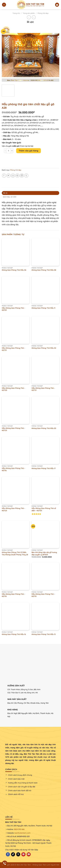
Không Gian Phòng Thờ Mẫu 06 (14, 270)
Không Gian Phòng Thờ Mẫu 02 (44, 348)
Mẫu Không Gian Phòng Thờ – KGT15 (43, 595)
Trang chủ (16, 13)
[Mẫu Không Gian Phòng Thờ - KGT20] (16, 370)
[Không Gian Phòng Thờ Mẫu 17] (45, 450)
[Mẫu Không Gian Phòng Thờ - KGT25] (16, 410)
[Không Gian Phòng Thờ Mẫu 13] (45, 616)
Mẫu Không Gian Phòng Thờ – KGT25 (13, 429)
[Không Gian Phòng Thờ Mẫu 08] (45, 252)
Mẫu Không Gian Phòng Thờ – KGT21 (43, 389)
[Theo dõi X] (18, 854)
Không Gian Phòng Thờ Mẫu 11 (43, 308)
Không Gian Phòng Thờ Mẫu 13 (44, 634)
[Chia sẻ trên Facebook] (4, 176)
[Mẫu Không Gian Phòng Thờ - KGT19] (16, 330)
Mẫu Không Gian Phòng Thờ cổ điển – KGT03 (44, 509)
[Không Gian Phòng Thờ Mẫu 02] (45, 330)
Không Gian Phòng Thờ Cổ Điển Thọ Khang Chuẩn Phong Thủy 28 (15, 553)
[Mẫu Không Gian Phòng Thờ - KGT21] (45, 370)
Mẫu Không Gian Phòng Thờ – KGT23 (13, 509)
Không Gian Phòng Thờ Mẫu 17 (44, 468)
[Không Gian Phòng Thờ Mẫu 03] (45, 410)
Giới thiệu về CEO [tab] (10, 197)
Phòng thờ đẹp (43, 13)
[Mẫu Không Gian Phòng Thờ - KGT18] (16, 576)
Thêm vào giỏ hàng (29, 151)
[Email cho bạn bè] (13, 176)
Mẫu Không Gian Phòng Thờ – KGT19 (13, 349)
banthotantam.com (23, 833)
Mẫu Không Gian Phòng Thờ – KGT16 (13, 469)
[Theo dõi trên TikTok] (13, 854)
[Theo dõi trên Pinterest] (23, 854)
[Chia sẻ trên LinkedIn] (22, 176)
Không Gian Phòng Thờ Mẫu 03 (44, 428)
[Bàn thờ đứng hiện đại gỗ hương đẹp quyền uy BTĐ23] (45, 534)
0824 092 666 (19, 829)
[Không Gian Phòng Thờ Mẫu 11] (45, 290)
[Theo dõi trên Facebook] (8, 854)
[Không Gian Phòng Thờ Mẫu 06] (16, 252)
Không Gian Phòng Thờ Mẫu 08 (44, 270)
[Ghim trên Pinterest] (17, 176)
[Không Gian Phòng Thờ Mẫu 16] (16, 616)
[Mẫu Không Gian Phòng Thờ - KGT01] (16, 290)
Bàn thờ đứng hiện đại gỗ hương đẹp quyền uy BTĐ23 (44, 553)
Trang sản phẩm (29, 13)
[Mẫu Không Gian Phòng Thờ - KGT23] (16, 490)
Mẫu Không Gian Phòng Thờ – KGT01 (13, 309)
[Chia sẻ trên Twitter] (9, 176)
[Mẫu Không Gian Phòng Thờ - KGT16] (16, 450)
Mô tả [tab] (5, 193)
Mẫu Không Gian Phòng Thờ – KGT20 (13, 389)
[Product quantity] (9, 151)
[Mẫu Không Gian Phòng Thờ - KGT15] (45, 576)
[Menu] (4, 5)
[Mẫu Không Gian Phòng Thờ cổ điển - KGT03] (45, 490)
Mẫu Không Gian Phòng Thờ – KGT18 (13, 595)
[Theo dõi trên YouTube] (29, 854)
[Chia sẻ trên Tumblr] (26, 176)
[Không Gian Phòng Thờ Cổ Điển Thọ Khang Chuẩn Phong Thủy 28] (16, 534)
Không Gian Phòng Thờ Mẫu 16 (14, 634)
